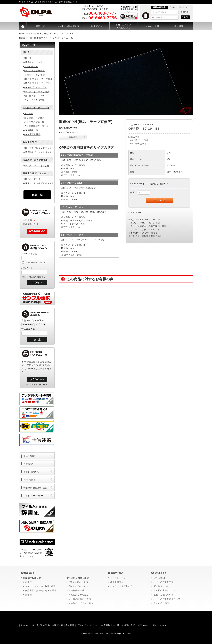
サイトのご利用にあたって (167, 599)
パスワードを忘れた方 (180, 7)
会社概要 (179, 26)
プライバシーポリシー (33, 496)
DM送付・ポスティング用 (36, 108)
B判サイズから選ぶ (78, 586)
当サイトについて (31, 472)
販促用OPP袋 (30, 142)
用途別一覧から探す (33, 578)
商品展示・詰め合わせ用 (35, 160)
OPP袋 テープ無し (140, 140)
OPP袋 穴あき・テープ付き (38, 79)
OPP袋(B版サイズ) (140, 144)
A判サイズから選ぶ (78, 582)
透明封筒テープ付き (34, 118)
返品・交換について (164, 595)
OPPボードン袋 (32, 179)
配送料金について (163, 586)
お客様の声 (28, 464)
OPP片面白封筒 (32, 134)
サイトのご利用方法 (164, 582)
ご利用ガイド (96, 26)
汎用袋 (26, 52)
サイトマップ (160, 625)
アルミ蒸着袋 (31, 67)
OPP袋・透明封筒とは (68, 26)
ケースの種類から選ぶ (80, 599)
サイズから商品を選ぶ (78, 578)
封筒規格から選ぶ (78, 591)
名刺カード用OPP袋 (35, 75)
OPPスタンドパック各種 (37, 166)
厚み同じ (73, 137)
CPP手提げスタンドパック (38, 152)
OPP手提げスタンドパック (38, 148)
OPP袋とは (159, 578)
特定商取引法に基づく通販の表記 (118, 625)
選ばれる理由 (29, 456)
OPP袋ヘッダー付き (35, 71)
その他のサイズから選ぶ (81, 603)
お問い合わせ (29, 480)
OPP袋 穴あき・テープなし (38, 83)
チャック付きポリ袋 (34, 100)
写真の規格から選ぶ (79, 595)
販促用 (28, 595)
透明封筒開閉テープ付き (37, 126)
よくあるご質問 (151, 26)
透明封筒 (29, 114)
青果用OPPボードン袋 (34, 173)
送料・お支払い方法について (123, 26)
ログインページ (118, 578)
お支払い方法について (165, 591)
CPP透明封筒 (31, 130)
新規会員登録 (117, 582)
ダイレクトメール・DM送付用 (40, 586)
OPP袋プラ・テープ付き (37, 92)
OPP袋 (28, 58)
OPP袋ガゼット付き (35, 96)
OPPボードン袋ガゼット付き (39, 183)
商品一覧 (40, 26)
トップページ (27, 625)
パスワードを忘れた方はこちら (33, 277)
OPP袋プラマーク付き (36, 87)
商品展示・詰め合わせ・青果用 (41, 591)
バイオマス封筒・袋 (34, 122)
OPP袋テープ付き (34, 62)
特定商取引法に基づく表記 (35, 488)
